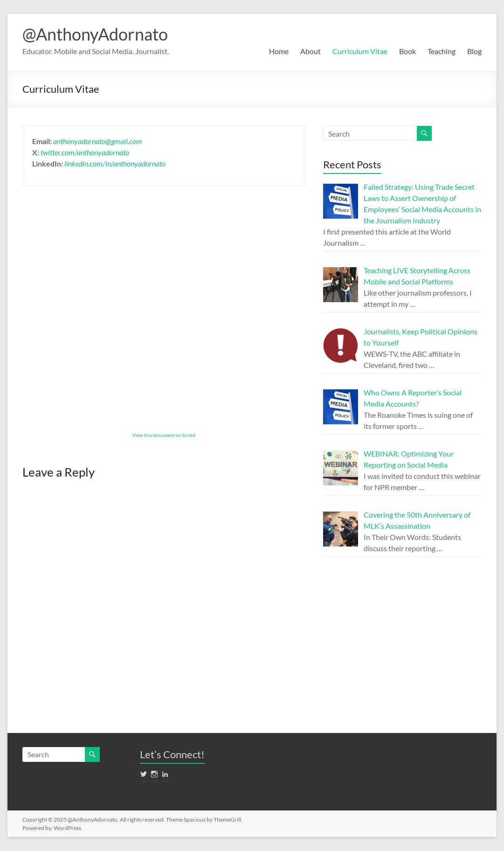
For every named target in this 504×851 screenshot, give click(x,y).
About (311, 51)
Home (279, 51)
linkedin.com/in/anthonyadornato (115, 163)
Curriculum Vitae (360, 51)
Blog (474, 51)
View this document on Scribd (164, 435)
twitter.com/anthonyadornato (85, 152)
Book (407, 51)
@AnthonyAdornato (95, 34)
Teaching (442, 51)
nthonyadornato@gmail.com (100, 141)
